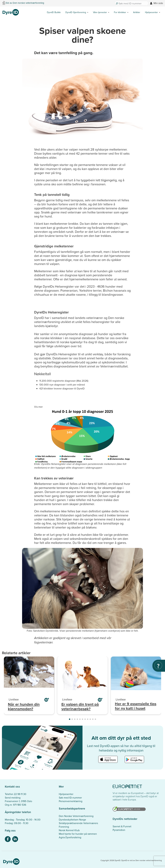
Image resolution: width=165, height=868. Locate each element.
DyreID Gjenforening (76, 12)
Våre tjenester (100, 12)
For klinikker (120, 12)
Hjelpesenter (151, 12)
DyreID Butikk (54, 12)
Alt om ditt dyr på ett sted (121, 738)
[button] (70, 719)
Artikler (137, 12)
